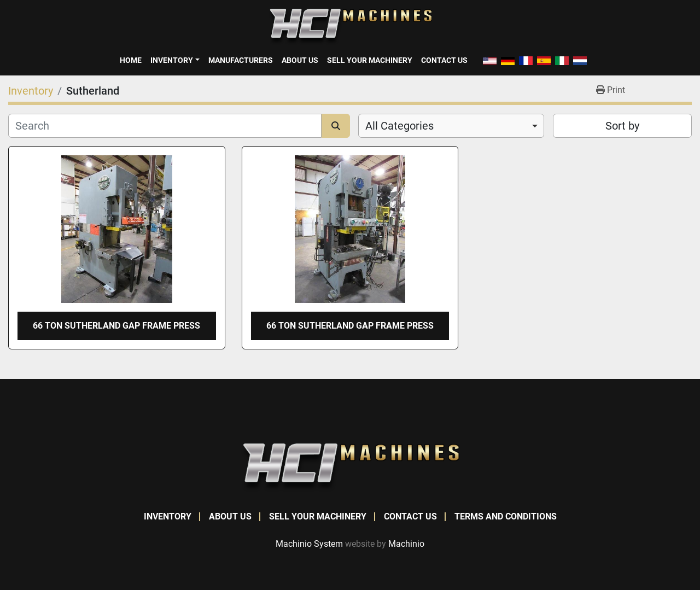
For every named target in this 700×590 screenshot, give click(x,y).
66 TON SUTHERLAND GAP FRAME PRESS (116, 326)
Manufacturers (241, 60)
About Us (300, 60)
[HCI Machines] (350, 467)
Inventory (172, 60)
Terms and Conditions (506, 516)
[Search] (165, 126)
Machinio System (309, 544)
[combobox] (451, 126)
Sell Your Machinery (370, 60)
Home (131, 60)
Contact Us (444, 60)
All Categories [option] (399, 126)
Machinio (406, 544)
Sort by (622, 126)
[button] (175, 60)
